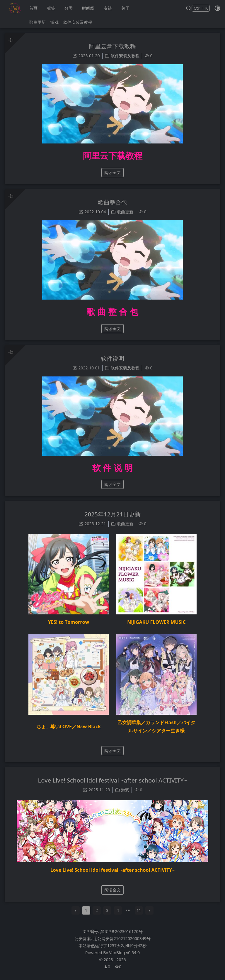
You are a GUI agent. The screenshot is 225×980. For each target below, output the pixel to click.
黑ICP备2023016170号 (121, 937)
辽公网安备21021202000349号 (122, 944)
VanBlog (124, 958)
